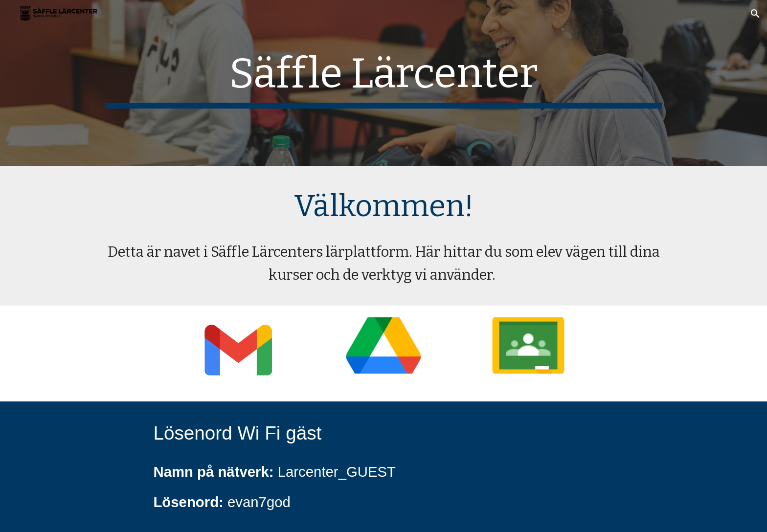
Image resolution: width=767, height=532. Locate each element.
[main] (383, 83)
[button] (755, 14)
